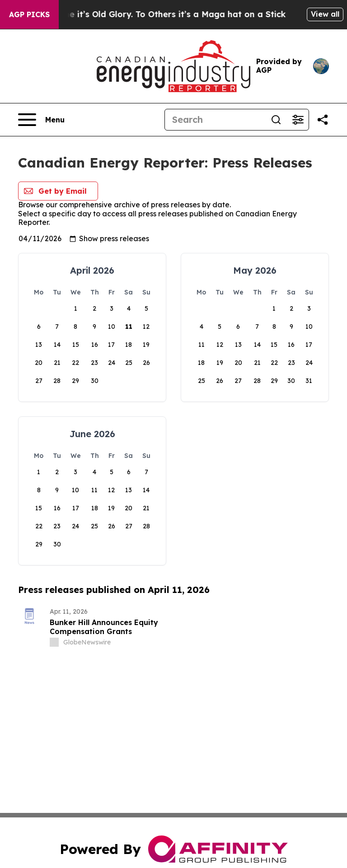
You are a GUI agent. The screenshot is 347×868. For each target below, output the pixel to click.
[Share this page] (323, 120)
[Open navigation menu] (41, 120)
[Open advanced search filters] (298, 120)
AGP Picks (29, 14)
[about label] (54, 642)
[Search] (215, 120)
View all (325, 14)
